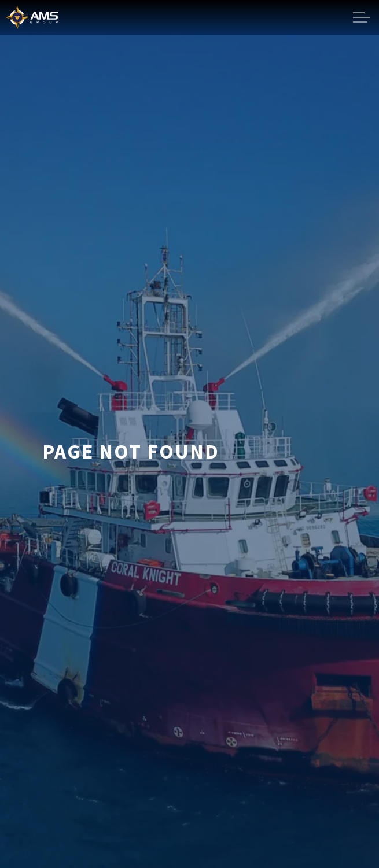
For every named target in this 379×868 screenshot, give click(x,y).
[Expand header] (362, 17)
